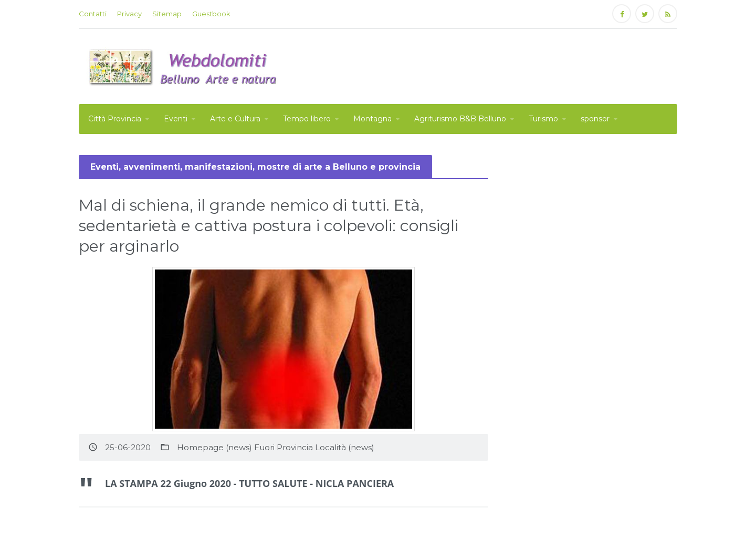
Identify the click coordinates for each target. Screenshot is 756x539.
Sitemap (167, 14)
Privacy (129, 14)
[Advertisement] (486, 65)
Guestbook (211, 14)
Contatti (93, 14)
